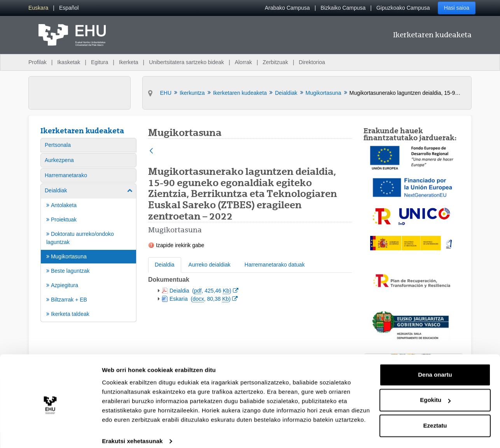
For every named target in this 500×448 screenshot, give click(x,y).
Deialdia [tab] (165, 265)
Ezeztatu (435, 417)
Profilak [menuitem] (38, 62)
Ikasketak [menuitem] (69, 62)
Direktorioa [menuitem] (312, 62)
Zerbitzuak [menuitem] (275, 62)
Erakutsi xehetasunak (132, 433)
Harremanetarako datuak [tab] (275, 265)
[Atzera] (151, 151)
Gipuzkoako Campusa (403, 8)
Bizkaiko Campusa (343, 8)
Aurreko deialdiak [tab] (210, 265)
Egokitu (435, 391)
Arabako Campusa (287, 8)
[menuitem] (38, 8)
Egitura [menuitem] (100, 62)
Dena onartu (435, 366)
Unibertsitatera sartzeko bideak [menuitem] (186, 62)
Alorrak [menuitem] (243, 62)
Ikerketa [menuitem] (129, 62)
